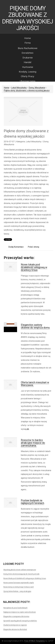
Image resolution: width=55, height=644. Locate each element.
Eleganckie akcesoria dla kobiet (15, 629)
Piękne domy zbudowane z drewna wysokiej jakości (27, 91)
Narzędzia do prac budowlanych (15, 608)
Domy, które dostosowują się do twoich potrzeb (21, 574)
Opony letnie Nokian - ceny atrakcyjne (17, 591)
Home (6, 88)
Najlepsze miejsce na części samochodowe (20, 612)
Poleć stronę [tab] (33, 247)
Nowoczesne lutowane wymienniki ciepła (19, 583)
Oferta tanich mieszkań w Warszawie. (35, 384)
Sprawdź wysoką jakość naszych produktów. (20, 621)
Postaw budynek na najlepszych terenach (32, 502)
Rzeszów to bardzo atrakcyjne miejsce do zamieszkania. (33, 443)
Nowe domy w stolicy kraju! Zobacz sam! (19, 587)
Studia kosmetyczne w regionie (15, 625)
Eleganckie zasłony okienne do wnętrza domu (35, 326)
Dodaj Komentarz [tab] (16, 247)
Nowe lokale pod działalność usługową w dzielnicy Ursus (34, 267)
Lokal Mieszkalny (19, 88)
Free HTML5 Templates (35, 641)
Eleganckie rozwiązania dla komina (16, 616)
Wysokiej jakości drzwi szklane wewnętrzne (20, 570)
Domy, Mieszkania (37, 88)
